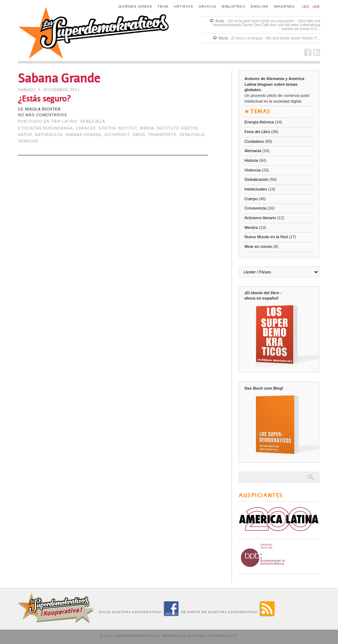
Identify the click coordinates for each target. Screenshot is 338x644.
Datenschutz (223, 636)
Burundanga (58, 128)
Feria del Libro (257, 132)
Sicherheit (117, 135)
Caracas (86, 128)
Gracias (208, 6)
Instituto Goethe (177, 128)
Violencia (253, 170)
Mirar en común (258, 246)
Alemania (253, 151)
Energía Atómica (259, 122)
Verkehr (28, 141)
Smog (139, 135)
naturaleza (49, 135)
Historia (251, 160)
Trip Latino (64, 121)
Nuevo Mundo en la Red (266, 237)
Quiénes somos (135, 6)
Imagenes (284, 6)
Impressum (174, 636)
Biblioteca (234, 6)
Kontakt (197, 636)
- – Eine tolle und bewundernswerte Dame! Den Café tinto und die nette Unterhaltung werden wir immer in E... (266, 25)
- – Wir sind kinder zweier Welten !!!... (269, 38)
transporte (162, 135)
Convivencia (255, 208)
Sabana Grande (83, 135)
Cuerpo (251, 199)
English (260, 6)
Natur (25, 135)
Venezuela (92, 121)
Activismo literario (260, 218)
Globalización (256, 179)
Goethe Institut (118, 128)
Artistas (184, 6)
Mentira (251, 227)
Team (163, 6)
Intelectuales (256, 189)
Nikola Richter (43, 109)
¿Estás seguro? (44, 99)
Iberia (147, 128)
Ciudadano (254, 141)
